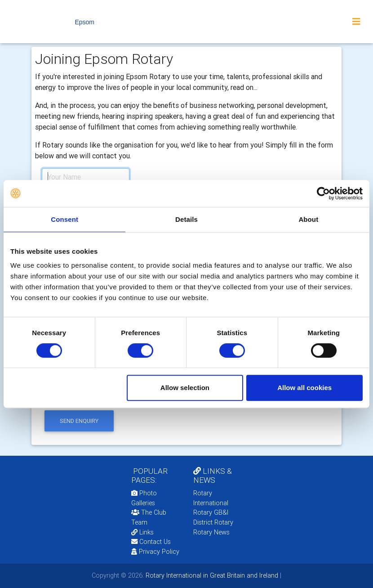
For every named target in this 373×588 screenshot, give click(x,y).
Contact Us (151, 542)
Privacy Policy (155, 552)
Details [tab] (186, 219)
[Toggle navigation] (356, 22)
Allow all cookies (304, 388)
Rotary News (211, 532)
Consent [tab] (64, 219)
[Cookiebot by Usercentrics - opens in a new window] (323, 193)
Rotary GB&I (211, 512)
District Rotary (213, 522)
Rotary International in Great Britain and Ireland (211, 575)
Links (142, 532)
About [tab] (308, 219)
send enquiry (79, 421)
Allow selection (185, 388)
